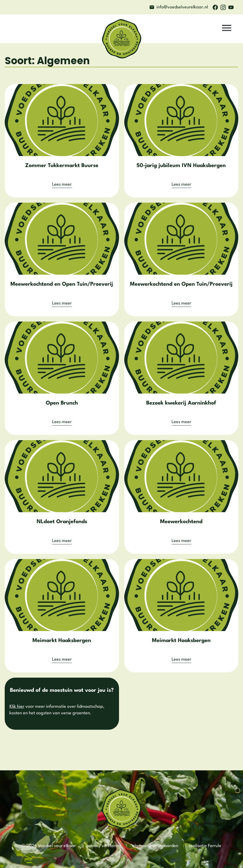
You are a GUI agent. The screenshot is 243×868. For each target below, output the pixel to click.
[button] (227, 29)
